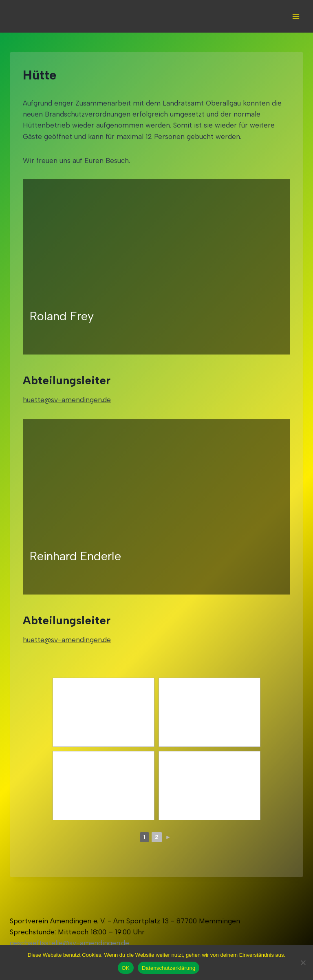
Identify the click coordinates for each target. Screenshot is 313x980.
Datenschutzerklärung (169, 968)
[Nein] (303, 962)
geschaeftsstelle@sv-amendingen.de (69, 943)
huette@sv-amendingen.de (67, 400)
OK (126, 968)
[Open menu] (296, 16)
